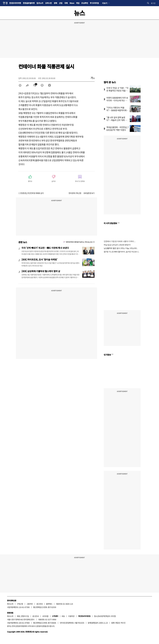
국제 (66, 3)
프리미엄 (95, 3)
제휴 (18, 616)
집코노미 (40, 3)
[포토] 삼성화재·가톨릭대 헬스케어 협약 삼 (41, 271)
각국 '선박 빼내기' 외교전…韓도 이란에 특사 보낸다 (45, 248)
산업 (61, 3)
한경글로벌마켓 (29, 3)
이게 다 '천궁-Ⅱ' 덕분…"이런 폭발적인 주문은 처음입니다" (117, 91)
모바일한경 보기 (89, 193)
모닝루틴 (85, 3)
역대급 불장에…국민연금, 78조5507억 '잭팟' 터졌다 (118, 129)
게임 (78, 3)
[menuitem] (20, 85)
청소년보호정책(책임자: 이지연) (105, 616)
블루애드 (49, 604)
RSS (63, 616)
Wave (72, 3)
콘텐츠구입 (25, 616)
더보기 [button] (105, 3)
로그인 (153, 3)
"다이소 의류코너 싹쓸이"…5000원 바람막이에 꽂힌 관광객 (116, 110)
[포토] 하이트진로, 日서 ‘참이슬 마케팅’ (39, 259)
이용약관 (71, 616)
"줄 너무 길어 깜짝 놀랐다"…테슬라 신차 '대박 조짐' (117, 120)
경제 (55, 3)
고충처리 (30, 604)
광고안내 (40, 604)
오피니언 (48, 3)
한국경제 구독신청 (75, 193)
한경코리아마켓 (15, 3)
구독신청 (20, 604)
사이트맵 (45, 616)
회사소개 (10, 604)
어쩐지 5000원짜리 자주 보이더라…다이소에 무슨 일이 (117, 100)
